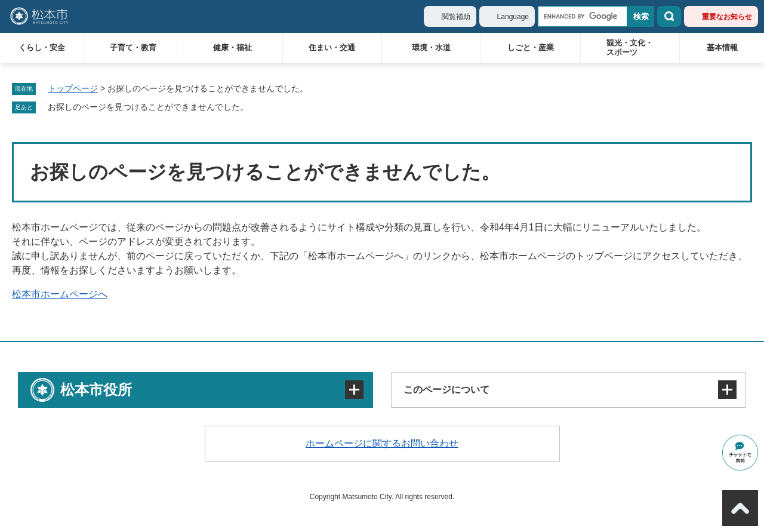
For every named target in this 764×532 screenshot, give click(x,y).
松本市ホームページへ (60, 294)
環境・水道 (431, 47)
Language (513, 17)
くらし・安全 (42, 47)
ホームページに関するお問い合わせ (382, 443)
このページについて (446, 390)
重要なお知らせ (727, 17)
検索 (669, 16)
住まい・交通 (332, 47)
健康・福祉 (232, 47)
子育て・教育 (133, 47)
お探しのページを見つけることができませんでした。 (148, 107)
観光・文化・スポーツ (630, 47)
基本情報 (722, 47)
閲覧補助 (456, 17)
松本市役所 (96, 390)
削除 (257, 107)
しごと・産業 (531, 47)
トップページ (73, 88)
